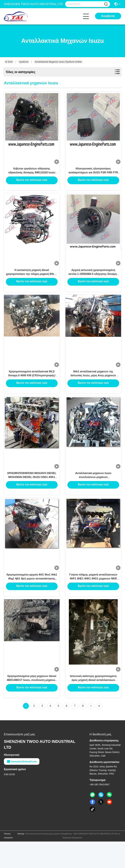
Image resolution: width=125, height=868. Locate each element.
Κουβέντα (108, 16)
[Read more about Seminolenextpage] (91, 732)
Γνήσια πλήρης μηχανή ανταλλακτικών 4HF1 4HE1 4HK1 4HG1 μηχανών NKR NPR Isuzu (93, 600)
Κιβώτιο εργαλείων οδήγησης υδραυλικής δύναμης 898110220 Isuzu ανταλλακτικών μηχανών (32, 176)
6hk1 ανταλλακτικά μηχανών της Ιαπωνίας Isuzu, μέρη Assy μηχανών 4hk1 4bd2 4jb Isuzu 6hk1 (93, 388)
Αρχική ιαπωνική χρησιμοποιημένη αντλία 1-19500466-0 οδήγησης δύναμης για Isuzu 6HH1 (93, 282)
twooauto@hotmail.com (22, 788)
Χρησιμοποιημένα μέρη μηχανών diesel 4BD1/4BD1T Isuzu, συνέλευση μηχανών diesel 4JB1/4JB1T (32, 706)
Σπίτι (9, 62)
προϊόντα (24, 62)
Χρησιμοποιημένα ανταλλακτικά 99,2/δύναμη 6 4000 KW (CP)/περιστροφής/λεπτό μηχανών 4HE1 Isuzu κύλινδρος (32, 388)
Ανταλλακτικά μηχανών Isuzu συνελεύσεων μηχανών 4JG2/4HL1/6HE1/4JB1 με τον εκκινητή (93, 494)
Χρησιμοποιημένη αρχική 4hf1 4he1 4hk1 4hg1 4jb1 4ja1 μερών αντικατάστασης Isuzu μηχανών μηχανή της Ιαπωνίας (32, 600)
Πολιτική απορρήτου (8, 862)
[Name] (106, 4)
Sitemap (21, 860)
